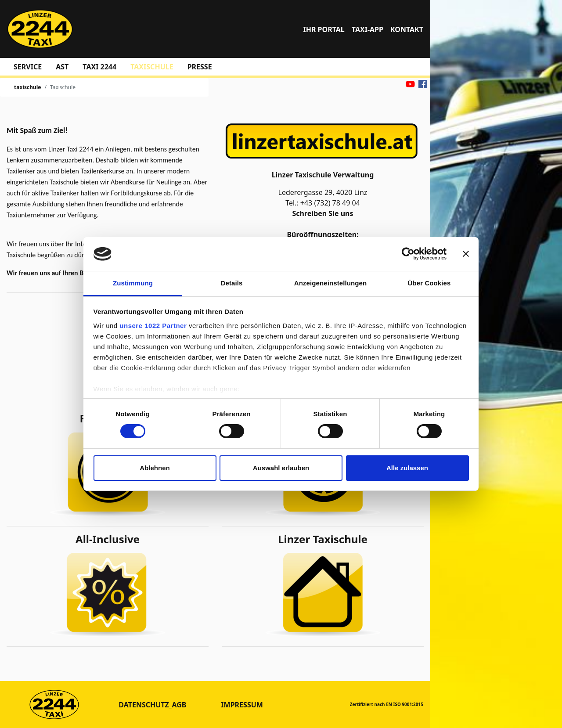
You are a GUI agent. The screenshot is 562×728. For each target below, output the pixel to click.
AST (62, 67)
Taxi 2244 (99, 67)
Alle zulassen (407, 468)
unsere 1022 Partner (153, 326)
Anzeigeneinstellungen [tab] (330, 283)
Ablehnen (155, 468)
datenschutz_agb (152, 705)
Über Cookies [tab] (429, 283)
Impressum (242, 705)
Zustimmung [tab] (133, 283)
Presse (200, 67)
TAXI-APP (367, 29)
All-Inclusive (108, 539)
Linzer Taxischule (323, 539)
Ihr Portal (324, 29)
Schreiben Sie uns (322, 213)
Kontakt (407, 29)
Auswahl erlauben (281, 468)
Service (28, 67)
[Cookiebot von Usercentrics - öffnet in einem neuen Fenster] (408, 254)
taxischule (152, 67)
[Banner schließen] (466, 254)
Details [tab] (232, 283)
